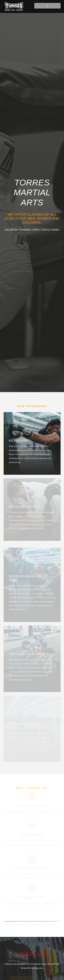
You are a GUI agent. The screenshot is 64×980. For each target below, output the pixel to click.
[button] (47, 6)
